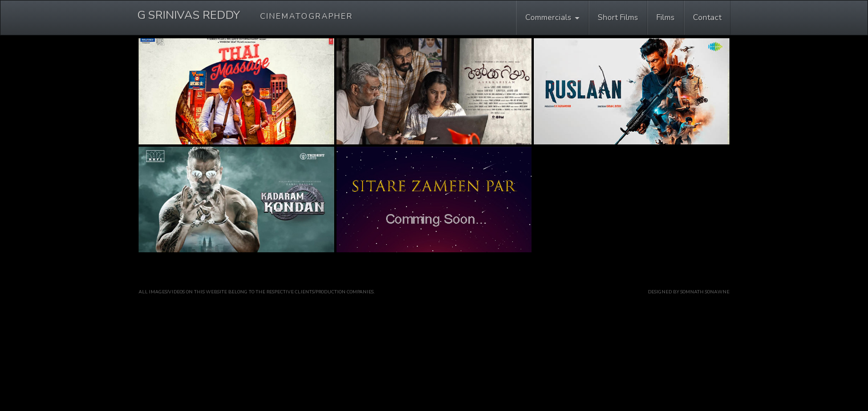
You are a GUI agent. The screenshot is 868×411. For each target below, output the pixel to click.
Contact (707, 17)
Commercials (552, 17)
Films (666, 17)
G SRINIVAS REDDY (245, 15)
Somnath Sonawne (705, 292)
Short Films (618, 17)
